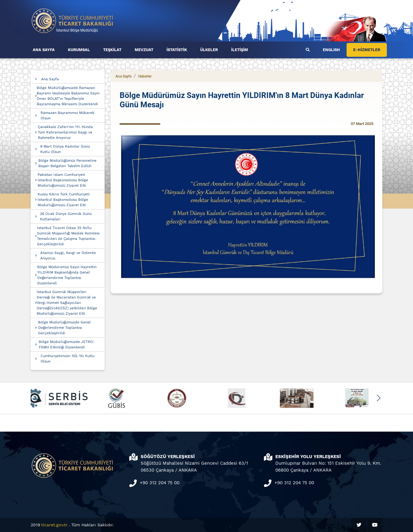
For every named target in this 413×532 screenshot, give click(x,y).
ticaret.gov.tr (54, 525)
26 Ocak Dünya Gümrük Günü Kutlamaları (66, 216)
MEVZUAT (144, 50)
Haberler (145, 76)
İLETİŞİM (240, 50)
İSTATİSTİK (177, 50)
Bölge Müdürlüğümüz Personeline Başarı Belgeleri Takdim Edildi (67, 163)
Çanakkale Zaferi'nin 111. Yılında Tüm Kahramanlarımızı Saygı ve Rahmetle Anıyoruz (65, 132)
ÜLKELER (209, 50)
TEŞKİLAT (112, 50)
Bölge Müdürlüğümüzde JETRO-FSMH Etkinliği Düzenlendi (67, 344)
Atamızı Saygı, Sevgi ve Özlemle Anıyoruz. (68, 255)
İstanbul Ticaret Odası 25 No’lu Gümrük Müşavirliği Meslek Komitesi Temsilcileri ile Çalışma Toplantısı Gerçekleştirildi (68, 236)
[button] (378, 398)
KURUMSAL (79, 50)
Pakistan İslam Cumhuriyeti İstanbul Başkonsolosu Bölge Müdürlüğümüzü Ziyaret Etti (63, 180)
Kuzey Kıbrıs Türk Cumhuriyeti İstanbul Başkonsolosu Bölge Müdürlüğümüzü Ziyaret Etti (64, 200)
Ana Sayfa (50, 79)
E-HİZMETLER (367, 50)
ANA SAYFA (44, 50)
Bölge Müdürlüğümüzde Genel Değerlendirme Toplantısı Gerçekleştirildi (64, 328)
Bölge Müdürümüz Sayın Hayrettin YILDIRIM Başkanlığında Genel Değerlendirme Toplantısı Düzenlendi (67, 275)
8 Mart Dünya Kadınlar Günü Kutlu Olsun (65, 149)
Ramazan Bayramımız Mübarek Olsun (67, 115)
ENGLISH (331, 50)
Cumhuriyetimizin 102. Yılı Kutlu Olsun (67, 359)
